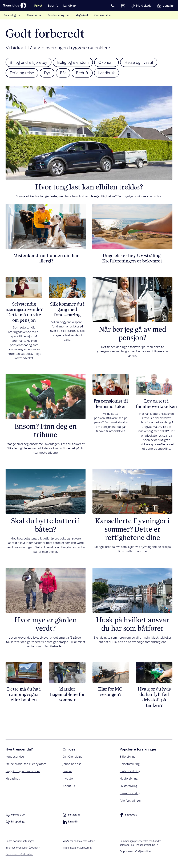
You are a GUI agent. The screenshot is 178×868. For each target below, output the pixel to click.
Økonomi (110, 62)
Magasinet (13, 780)
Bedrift (85, 74)
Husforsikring (129, 780)
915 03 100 (15, 817)
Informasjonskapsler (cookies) (23, 849)
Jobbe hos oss (72, 765)
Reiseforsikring (130, 765)
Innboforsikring (130, 772)
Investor (68, 780)
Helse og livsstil (143, 62)
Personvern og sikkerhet (19, 856)
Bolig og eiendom (75, 62)
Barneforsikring (130, 795)
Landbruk (110, 74)
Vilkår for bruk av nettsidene (79, 843)
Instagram (71, 817)
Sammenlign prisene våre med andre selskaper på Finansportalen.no (144, 845)
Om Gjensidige (73, 758)
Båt (65, 74)
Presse (67, 772)
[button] (113, 6)
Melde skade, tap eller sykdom (26, 765)
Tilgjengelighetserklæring (77, 849)
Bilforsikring (128, 758)
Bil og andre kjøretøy (29, 62)
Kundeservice (15, 758)
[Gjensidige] (16, 6)
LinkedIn (70, 824)
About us (69, 787)
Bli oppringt (15, 824)
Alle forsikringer (130, 802)
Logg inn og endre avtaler (23, 772)
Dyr (48, 74)
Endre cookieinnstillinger (20, 843)
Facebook (128, 817)
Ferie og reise (22, 74)
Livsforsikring (129, 787)
